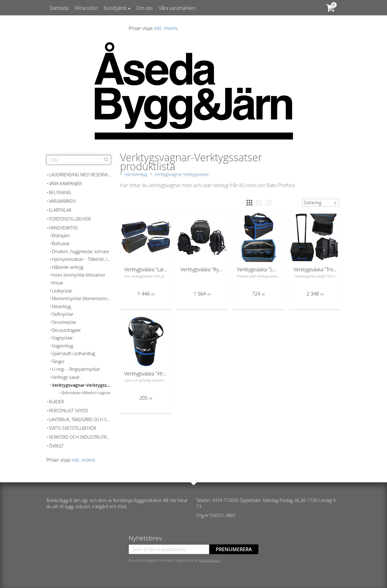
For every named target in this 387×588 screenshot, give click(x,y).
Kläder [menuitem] (56, 402)
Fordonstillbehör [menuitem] (70, 219)
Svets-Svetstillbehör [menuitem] (72, 428)
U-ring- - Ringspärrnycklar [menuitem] (76, 369)
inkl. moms (166, 28)
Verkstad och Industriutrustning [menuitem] (80, 437)
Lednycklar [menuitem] (62, 291)
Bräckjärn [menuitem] (61, 235)
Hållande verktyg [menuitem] (68, 267)
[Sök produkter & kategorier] (79, 160)
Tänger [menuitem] (58, 361)
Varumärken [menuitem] (62, 201)
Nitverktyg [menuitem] (61, 306)
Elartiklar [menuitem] (60, 210)
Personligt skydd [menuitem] (68, 411)
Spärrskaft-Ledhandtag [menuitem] (74, 353)
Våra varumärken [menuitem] (177, 8)
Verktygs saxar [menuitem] (66, 377)
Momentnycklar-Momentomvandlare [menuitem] (81, 298)
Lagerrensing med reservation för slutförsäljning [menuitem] (80, 175)
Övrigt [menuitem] (56, 446)
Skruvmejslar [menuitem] (64, 322)
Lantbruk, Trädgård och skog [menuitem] (80, 419)
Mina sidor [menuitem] (86, 8)
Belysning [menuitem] (60, 192)
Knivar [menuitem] (58, 283)
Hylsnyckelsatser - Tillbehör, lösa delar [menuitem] (81, 259)
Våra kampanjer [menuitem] (65, 184)
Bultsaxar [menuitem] (61, 243)
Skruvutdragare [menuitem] (66, 330)
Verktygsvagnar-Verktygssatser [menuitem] (81, 385)
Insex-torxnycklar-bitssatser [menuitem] (79, 275)
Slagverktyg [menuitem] (62, 346)
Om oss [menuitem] (144, 8)
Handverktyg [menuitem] (63, 228)
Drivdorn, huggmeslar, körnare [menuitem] (81, 251)
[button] (249, 203)
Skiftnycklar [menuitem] (63, 314)
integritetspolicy (209, 560)
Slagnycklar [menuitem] (62, 338)
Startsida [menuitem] (59, 8)
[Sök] (106, 160)
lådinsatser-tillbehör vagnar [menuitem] (86, 393)
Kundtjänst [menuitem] (115, 8)
